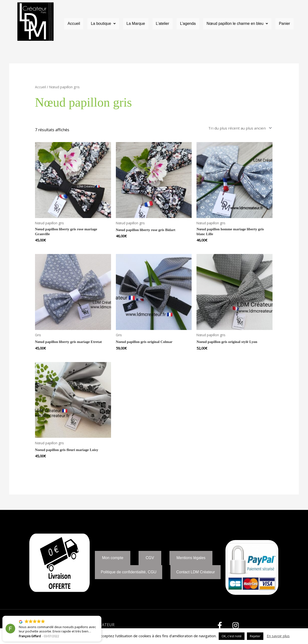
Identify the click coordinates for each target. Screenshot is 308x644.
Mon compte (113, 558)
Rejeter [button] (255, 636)
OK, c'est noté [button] (232, 636)
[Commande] (238, 129)
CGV (150, 558)
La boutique (103, 24)
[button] (103, 24)
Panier (284, 24)
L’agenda (188, 24)
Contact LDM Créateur (196, 577)
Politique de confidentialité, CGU (129, 577)
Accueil (74, 24)
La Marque (136, 24)
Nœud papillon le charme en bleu (237, 24)
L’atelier (163, 24)
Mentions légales (191, 558)
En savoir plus (278, 636)
